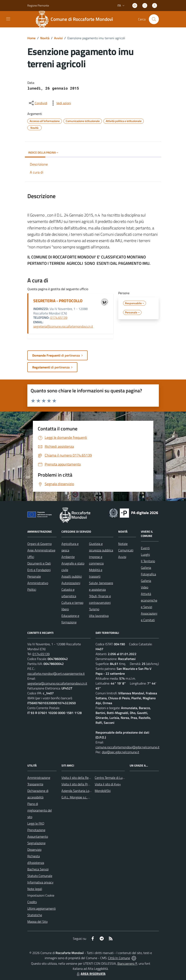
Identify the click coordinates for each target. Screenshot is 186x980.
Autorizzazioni (71, 583)
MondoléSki (103, 791)
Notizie (123, 544)
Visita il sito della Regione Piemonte (86, 778)
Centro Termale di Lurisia (111, 778)
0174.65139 (59, 318)
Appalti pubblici (72, 576)
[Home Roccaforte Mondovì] (76, 19)
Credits (32, 902)
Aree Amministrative (41, 550)
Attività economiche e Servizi (149, 600)
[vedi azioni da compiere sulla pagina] (60, 103)
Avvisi (58, 38)
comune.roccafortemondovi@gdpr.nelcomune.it (128, 747)
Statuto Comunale (40, 876)
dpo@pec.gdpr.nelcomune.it (121, 752)
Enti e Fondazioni (39, 570)
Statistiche (35, 915)
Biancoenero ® (127, 963)
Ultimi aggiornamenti (42, 908)
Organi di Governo (40, 544)
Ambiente (68, 557)
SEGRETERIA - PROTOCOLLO (58, 301)
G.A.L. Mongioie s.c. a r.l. (77, 797)
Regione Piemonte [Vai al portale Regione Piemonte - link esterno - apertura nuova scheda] (38, 5)
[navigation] (8, 19)
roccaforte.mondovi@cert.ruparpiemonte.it (56, 674)
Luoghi (145, 555)
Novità (45, 38)
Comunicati (126, 550)
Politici (32, 589)
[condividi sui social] (38, 103)
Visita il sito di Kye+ (108, 784)
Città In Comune (119, 958)
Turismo (94, 609)
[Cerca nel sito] (154, 19)
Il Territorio (148, 561)
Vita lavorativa (99, 616)
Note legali (35, 889)
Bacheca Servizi (38, 869)
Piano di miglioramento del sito (40, 810)
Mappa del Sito (37, 922)
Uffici (31, 557)
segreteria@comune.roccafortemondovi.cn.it (63, 326)
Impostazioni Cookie (41, 895)
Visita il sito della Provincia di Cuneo (86, 784)
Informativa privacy (40, 882)
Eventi (145, 548)
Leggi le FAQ (36, 823)
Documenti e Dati (39, 563)
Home (31, 38)
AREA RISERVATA (91, 974)
